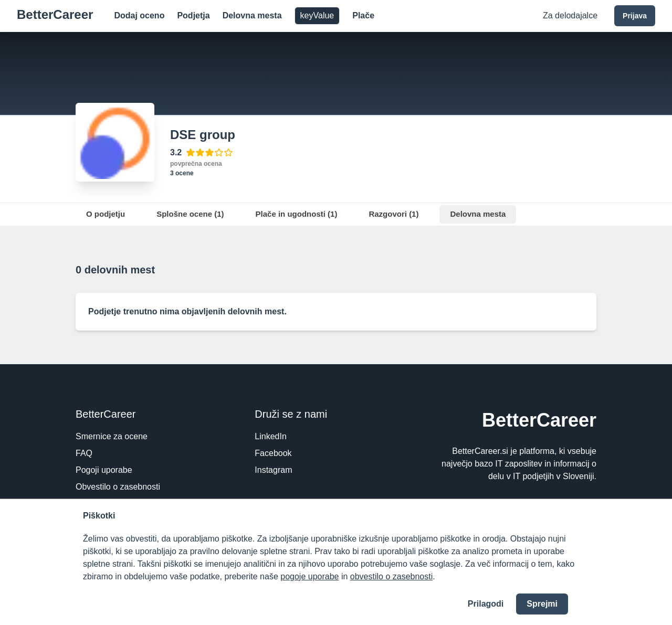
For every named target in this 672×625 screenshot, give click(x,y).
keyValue (317, 15)
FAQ (84, 453)
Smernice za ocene (112, 436)
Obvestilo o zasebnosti (118, 487)
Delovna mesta (252, 15)
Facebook (273, 453)
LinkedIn (271, 436)
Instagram (273, 470)
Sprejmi (542, 604)
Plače (363, 15)
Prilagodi (486, 604)
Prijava (635, 16)
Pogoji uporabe (104, 470)
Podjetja (193, 15)
